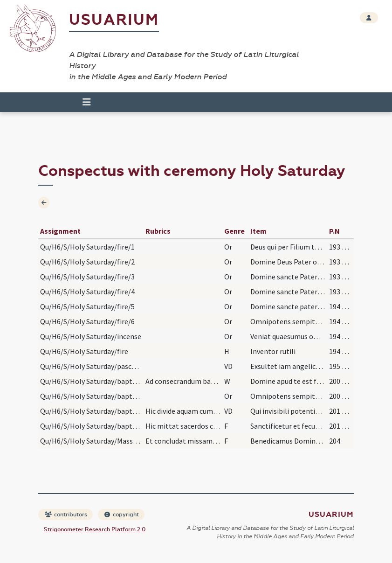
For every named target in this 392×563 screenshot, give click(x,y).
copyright (122, 514)
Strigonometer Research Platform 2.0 (95, 529)
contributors (66, 514)
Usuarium (114, 20)
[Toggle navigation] (87, 102)
